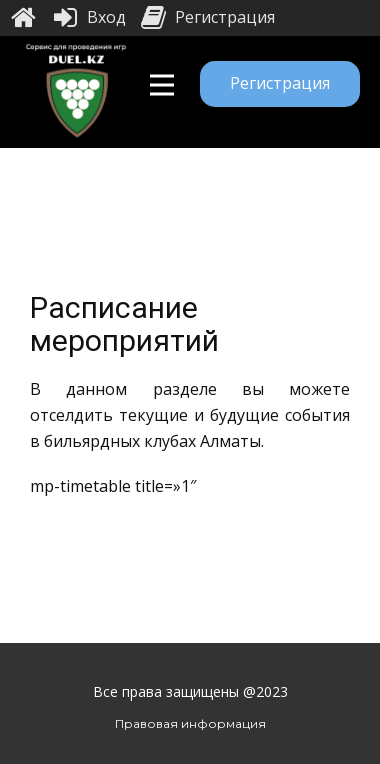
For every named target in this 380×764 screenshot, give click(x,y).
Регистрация (280, 83)
